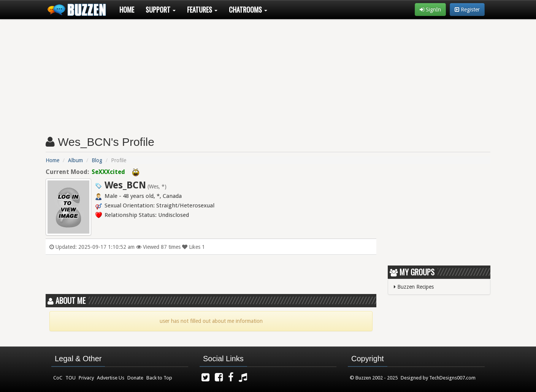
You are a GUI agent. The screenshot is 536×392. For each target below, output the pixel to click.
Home (127, 9)
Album (75, 160)
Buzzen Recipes (414, 287)
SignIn (430, 9)
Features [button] (202, 9)
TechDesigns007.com (452, 378)
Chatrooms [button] (248, 9)
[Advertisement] (268, 74)
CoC (58, 378)
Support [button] (161, 9)
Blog (97, 160)
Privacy (86, 378)
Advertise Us (111, 378)
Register (467, 9)
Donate (135, 378)
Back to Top (159, 378)
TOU (71, 378)
